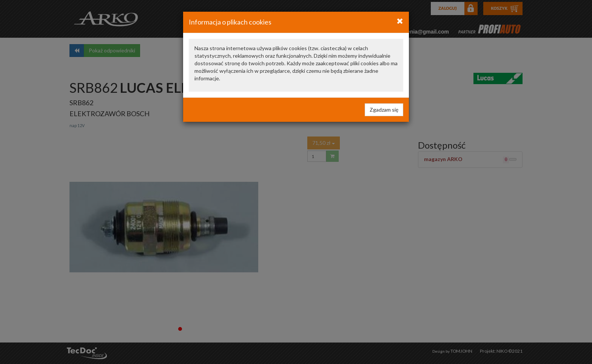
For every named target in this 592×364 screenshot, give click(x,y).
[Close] (400, 21)
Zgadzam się (384, 110)
